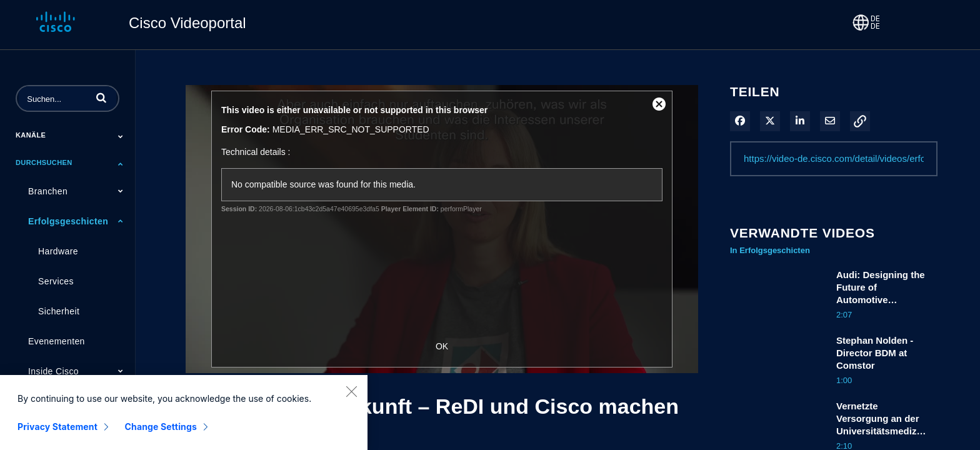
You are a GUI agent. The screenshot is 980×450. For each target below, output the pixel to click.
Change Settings (161, 435)
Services (56, 281)
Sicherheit (59, 311)
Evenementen (57, 341)
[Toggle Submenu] (121, 136)
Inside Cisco (53, 371)
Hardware (58, 251)
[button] (101, 97)
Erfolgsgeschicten (68, 221)
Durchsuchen (44, 162)
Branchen (48, 191)
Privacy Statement (57, 435)
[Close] (351, 399)
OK (442, 346)
